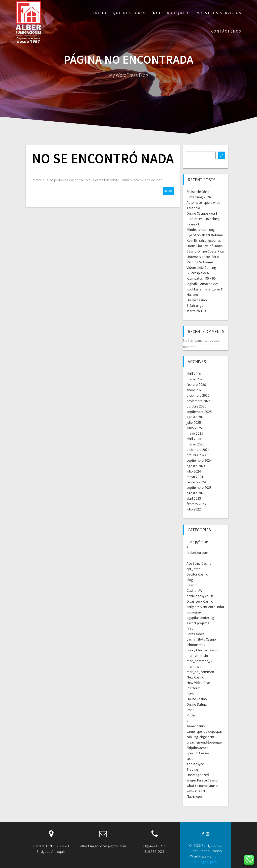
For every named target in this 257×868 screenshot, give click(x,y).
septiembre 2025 (199, 412)
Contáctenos (226, 31)
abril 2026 (194, 374)
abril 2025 (194, 439)
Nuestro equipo (172, 13)
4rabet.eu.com (197, 553)
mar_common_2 (199, 661)
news (190, 693)
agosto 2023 (196, 493)
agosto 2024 (196, 466)
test (190, 758)
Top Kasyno (195, 764)
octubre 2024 (196, 455)
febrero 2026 (196, 385)
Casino (192, 585)
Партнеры (194, 796)
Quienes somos (130, 13)
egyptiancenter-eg (200, 618)
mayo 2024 (195, 477)
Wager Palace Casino (202, 780)
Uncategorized (198, 775)
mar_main (194, 666)
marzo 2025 (195, 444)
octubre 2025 (196, 406)
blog (190, 580)
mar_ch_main (197, 656)
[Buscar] (221, 155)
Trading (192, 769)
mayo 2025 (195, 433)
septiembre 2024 (199, 460)
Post (190, 710)
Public (191, 715)
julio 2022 (194, 509)
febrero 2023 (196, 504)
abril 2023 (194, 498)
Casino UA (194, 590)
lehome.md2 (196, 645)
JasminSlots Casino (201, 639)
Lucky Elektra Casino (202, 650)
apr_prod (194, 569)
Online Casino (197, 699)
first (190, 628)
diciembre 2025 (198, 395)
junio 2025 (194, 428)
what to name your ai (202, 786)
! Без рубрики (197, 542)
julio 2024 (194, 471)
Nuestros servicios (219, 13)
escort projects (198, 623)
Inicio (100, 13)
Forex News (195, 634)
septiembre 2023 (199, 487)
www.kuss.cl (196, 791)
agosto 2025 (196, 417)
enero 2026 (195, 390)
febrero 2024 (196, 482)
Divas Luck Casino (200, 601)
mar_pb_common (200, 672)
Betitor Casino (197, 574)
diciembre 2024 (198, 450)
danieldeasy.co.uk (200, 596)
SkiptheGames (197, 748)
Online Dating (197, 704)
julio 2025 (194, 422)
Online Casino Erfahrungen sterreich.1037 (197, 305)
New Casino (195, 677)
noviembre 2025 (198, 401)
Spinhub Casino (198, 753)
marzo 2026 (195, 379)
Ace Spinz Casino (199, 563)
